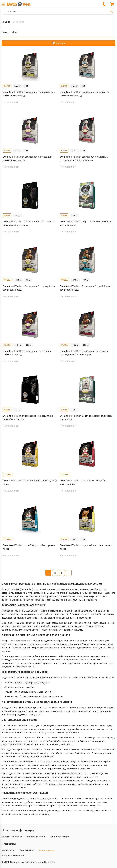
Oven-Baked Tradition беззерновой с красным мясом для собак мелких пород (84, 159)
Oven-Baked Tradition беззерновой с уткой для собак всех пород (27, 353)
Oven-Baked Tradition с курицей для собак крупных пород (30, 482)
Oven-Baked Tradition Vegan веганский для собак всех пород (86, 418)
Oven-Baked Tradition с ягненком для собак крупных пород (83, 482)
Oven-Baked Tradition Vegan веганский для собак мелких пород (86, 223)
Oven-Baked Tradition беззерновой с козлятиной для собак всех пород (29, 418)
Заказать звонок (46, 851)
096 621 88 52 (27, 851)
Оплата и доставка (12, 837)
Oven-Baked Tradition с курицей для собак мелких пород (86, 547)
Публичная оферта (59, 837)
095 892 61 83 (9, 851)
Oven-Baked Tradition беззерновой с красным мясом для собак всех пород (84, 353)
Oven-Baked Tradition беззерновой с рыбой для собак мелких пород (85, 94)
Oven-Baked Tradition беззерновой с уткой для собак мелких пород (27, 159)
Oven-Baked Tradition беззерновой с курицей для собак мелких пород (29, 94)
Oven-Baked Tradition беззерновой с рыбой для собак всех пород (85, 288)
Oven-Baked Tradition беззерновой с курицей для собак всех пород (29, 288)
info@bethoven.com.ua (13, 856)
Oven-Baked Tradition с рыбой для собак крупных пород (29, 547)
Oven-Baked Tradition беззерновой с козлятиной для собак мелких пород (29, 223)
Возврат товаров (36, 837)
